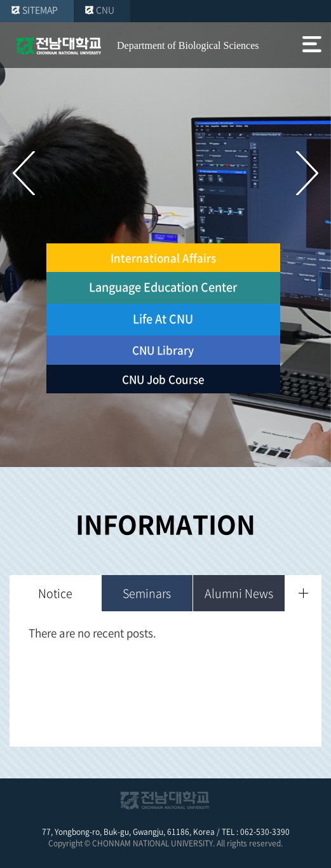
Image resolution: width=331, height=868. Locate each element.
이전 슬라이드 (24, 173)
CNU (105, 10)
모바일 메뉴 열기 (312, 46)
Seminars (147, 593)
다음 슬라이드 (307, 173)
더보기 (303, 593)
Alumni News (239, 593)
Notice (55, 593)
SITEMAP (40, 10)
